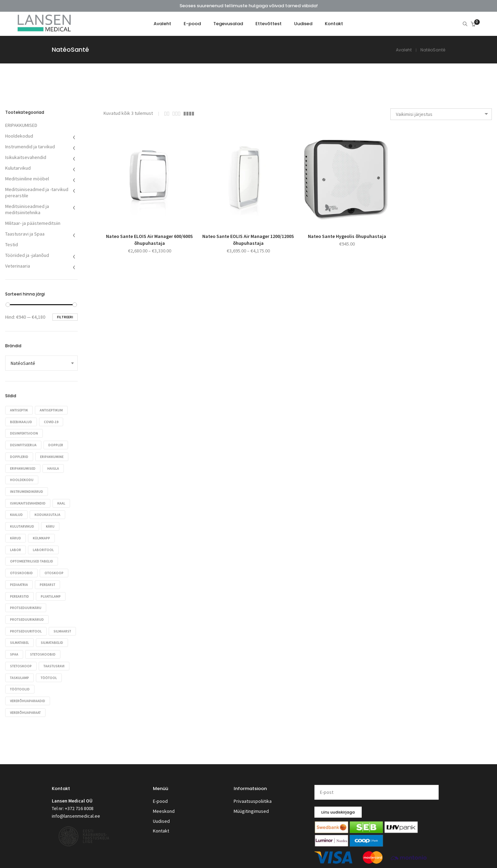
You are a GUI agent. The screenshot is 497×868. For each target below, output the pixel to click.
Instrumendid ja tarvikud (30, 147)
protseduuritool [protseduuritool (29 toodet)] (26, 626)
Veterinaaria (18, 266)
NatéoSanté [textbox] (23, 363)
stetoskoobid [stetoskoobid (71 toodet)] (23, 661)
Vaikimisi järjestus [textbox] (414, 114)
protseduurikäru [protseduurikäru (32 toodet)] (26, 604)
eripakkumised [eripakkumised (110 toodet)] (23, 467)
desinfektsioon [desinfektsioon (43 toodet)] (24, 433)
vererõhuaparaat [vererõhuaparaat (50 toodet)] (25, 706)
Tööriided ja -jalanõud (27, 255)
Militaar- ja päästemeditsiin (33, 223)
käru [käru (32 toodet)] (52, 524)
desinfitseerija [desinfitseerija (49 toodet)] (23, 444)
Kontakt (161, 820)
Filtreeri (65, 317)
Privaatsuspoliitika (253, 794)
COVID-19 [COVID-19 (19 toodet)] (52, 422)
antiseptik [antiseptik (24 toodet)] (19, 410)
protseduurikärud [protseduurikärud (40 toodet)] (27, 615)
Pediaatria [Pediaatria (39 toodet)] (19, 581)
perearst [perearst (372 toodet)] (49, 581)
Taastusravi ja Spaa (25, 234)
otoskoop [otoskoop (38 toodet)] (55, 570)
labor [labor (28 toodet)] (16, 547)
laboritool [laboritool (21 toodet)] (45, 547)
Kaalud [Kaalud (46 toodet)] (16, 513)
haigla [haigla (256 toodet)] (55, 467)
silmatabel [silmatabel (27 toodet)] (50, 638)
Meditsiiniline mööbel (27, 179)
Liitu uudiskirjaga (338, 806)
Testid (12, 245)
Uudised (161, 811)
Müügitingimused (251, 803)
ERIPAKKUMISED (21, 125)
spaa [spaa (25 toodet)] (50, 649)
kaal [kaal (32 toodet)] (63, 501)
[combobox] (441, 114)
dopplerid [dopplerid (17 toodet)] (19, 456)
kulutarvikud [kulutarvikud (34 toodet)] (22, 524)
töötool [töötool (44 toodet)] (18, 683)
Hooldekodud (19, 136)
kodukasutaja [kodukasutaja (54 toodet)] (49, 513)
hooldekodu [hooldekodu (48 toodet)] (22, 478)
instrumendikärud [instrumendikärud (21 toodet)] (27, 490)
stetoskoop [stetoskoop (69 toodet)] (60, 661)
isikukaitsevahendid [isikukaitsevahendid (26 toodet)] (28, 501)
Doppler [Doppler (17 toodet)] (57, 444)
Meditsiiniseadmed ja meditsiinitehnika (27, 209)
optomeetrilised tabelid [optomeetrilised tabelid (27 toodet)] (32, 558)
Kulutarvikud (18, 168)
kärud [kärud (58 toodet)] (16, 535)
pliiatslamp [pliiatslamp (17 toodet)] (52, 592)
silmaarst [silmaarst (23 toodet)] (19, 638)
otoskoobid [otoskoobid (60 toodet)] (21, 570)
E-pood (160, 794)
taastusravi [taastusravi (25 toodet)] (21, 672)
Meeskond (164, 803)
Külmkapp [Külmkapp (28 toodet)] (43, 535)
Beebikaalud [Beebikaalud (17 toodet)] (21, 422)
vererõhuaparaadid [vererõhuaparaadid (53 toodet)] (28, 695)
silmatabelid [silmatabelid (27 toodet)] (21, 649)
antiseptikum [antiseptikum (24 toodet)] (53, 410)
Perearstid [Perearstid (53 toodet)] (20, 592)
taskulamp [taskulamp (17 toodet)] (54, 672)
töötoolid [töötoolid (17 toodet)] (49, 683)
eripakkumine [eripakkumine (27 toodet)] (53, 456)
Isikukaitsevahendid (26, 157)
